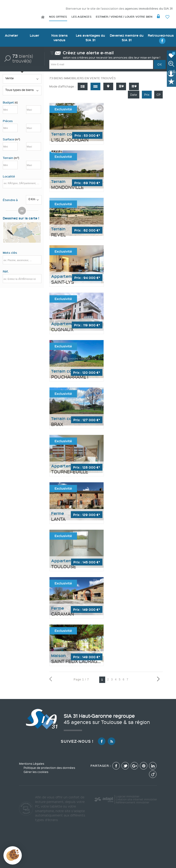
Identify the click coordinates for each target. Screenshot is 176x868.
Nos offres (58, 17)
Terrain (11, 158)
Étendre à (10, 200)
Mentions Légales (32, 764)
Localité (9, 176)
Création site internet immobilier (136, 799)
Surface (11, 139)
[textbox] (22, 183)
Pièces (8, 121)
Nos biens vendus (59, 38)
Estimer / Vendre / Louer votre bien (124, 17)
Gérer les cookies (36, 772)
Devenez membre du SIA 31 (127, 38)
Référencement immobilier (132, 802)
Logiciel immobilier (128, 796)
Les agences (81, 17)
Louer (34, 35)
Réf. (6, 271)
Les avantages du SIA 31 (90, 38)
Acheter (11, 35)
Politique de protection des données (49, 768)
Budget (9, 102)
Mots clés (10, 253)
